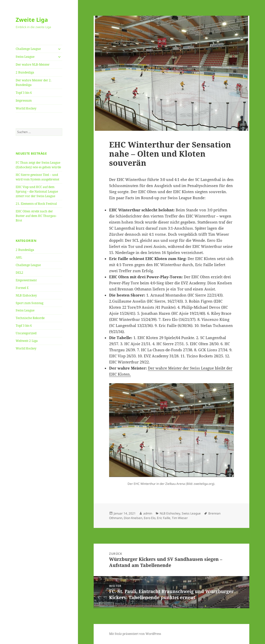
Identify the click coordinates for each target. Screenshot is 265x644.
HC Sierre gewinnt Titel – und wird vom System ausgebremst (37, 177)
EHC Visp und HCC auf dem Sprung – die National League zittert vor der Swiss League (37, 191)
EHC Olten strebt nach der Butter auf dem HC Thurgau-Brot (36, 216)
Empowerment (26, 280)
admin (148, 513)
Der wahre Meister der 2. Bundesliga (34, 82)
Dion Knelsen (133, 518)
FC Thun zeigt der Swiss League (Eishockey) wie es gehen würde (38, 165)
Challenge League (28, 49)
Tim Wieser (180, 518)
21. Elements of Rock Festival (36, 204)
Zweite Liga (32, 20)
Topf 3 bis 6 (24, 93)
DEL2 (19, 273)
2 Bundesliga (25, 72)
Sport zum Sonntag (29, 303)
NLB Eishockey (26, 295)
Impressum (24, 100)
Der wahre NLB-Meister (33, 65)
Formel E (22, 288)
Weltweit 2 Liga (27, 341)
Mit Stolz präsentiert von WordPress (135, 634)
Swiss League (25, 57)
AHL (19, 257)
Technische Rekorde (30, 318)
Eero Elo (150, 518)
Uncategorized (26, 333)
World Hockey (26, 108)
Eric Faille (164, 518)
